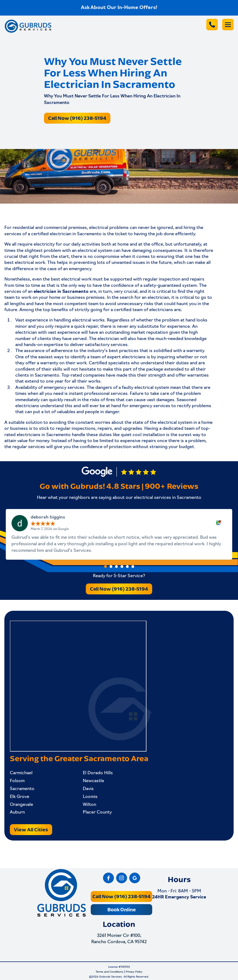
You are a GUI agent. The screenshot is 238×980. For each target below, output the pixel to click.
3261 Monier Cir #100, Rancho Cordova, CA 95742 (119, 939)
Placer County (97, 812)
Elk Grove (20, 797)
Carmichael (21, 773)
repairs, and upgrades (120, 429)
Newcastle (93, 781)
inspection (170, 279)
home (123, 245)
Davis (88, 789)
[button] (105, 567)
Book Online (122, 909)
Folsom (17, 781)
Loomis (90, 797)
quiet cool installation (143, 435)
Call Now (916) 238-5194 (77, 118)
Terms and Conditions (109, 972)
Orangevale (21, 805)
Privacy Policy (134, 972)
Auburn (17, 812)
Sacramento (22, 789)
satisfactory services (106, 345)
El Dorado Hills (98, 773)
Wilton (89, 805)
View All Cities (31, 829)
